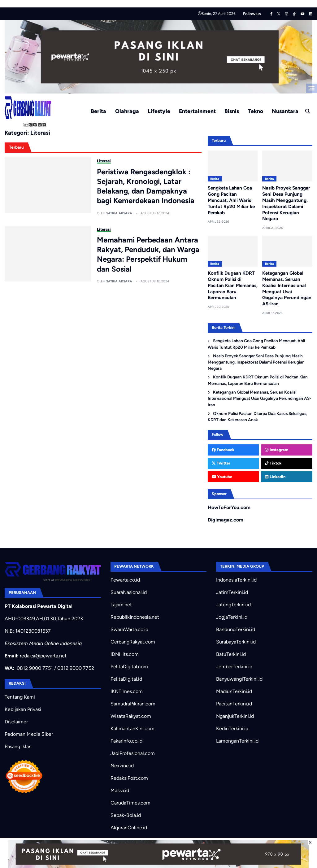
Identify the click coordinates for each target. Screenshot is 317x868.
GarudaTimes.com (130, 803)
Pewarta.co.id (125, 580)
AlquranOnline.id (129, 828)
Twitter (221, 463)
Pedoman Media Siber (29, 734)
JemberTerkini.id (234, 667)
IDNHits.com (125, 654)
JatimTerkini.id (232, 592)
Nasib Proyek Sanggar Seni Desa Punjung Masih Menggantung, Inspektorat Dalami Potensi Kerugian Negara (256, 362)
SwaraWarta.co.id (129, 629)
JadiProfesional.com (133, 753)
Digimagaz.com (226, 519)
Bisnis (232, 111)
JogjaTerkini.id (232, 617)
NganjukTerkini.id (235, 716)
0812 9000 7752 (76, 668)
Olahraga (127, 111)
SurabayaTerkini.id (236, 642)
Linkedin (275, 477)
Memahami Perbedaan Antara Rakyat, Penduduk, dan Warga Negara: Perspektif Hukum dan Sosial (148, 254)
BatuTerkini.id (231, 654)
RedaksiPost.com (129, 778)
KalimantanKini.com (132, 728)
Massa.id (120, 790)
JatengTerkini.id (233, 605)
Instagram (276, 450)
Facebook (223, 450)
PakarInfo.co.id (126, 741)
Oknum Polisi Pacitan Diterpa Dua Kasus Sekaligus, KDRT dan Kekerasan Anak (257, 416)
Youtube (222, 477)
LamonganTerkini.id (237, 741)
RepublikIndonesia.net (135, 617)
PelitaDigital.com (129, 667)
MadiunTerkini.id (234, 691)
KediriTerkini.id (232, 728)
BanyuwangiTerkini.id (239, 679)
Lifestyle (159, 111)
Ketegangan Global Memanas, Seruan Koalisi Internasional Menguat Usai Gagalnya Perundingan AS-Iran (287, 288)
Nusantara (285, 111)
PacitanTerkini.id (234, 704)
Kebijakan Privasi (23, 709)
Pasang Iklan (18, 746)
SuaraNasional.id (129, 592)
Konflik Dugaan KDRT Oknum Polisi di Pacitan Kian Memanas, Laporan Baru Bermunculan (233, 285)
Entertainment (197, 111)
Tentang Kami (20, 697)
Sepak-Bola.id (126, 815)
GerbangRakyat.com (133, 642)
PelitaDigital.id (126, 679)
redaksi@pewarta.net (43, 656)
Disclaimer (16, 722)
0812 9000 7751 (35, 668)
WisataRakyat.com (131, 716)
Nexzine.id (122, 766)
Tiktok (273, 463)
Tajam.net (121, 605)
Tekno (255, 111)
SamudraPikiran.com (133, 704)
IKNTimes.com (127, 691)
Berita (98, 111)
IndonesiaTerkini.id (236, 580)
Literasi (104, 161)
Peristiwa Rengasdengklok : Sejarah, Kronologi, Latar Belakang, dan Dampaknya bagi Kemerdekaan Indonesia (146, 186)
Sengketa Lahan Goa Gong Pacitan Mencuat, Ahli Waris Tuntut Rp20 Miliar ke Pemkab (231, 200)
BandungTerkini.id (236, 629)
